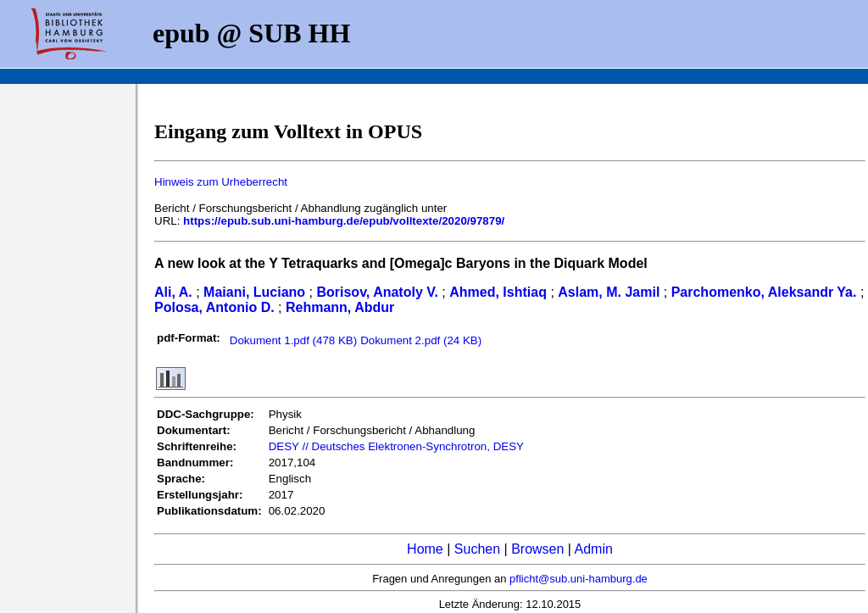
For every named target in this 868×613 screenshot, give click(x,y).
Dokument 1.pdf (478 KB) (293, 340)
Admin (594, 549)
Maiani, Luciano (254, 292)
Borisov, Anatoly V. (377, 292)
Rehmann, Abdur (340, 307)
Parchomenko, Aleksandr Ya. (764, 292)
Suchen (477, 549)
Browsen (537, 549)
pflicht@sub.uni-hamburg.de (579, 579)
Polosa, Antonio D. (214, 307)
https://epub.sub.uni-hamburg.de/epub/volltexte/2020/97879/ (344, 221)
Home (425, 549)
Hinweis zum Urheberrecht (221, 182)
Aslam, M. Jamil (609, 292)
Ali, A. (173, 292)
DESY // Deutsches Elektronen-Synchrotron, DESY (396, 446)
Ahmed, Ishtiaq (498, 292)
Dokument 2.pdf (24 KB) (421, 340)
